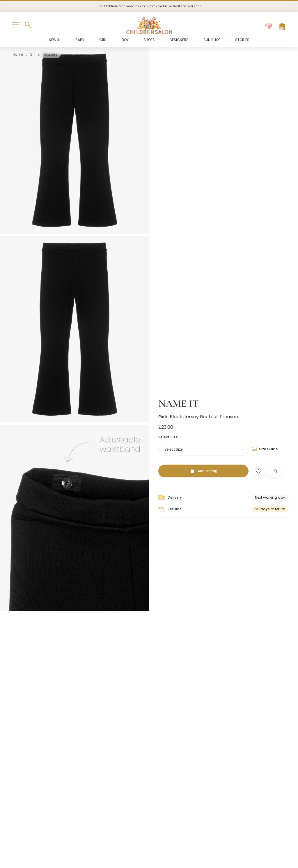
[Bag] (282, 27)
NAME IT (179, 395)
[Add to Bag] (203, 462)
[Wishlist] (269, 27)
